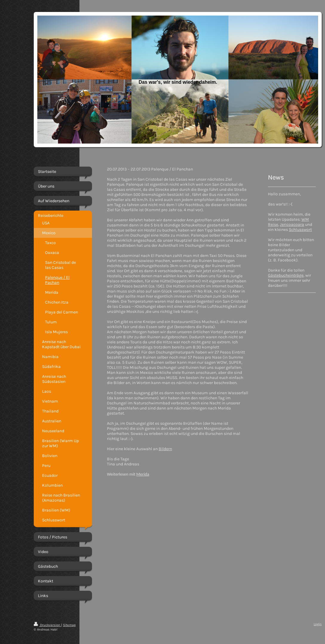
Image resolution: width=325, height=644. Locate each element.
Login (318, 624)
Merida (143, 474)
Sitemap (69, 625)
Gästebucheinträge (286, 275)
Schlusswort (300, 230)
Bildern (165, 449)
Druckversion (47, 625)
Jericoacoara (292, 224)
